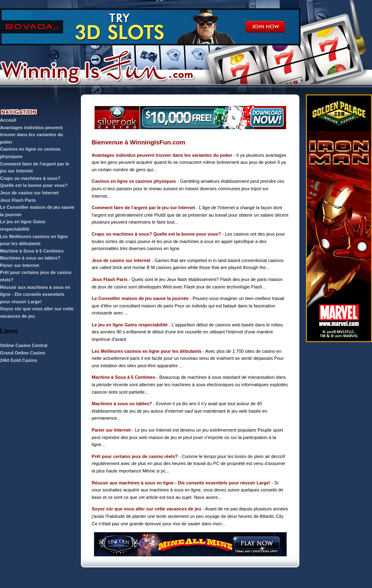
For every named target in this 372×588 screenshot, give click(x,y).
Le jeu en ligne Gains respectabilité (130, 325)
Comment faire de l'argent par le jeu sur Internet (143, 208)
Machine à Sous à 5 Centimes (32, 251)
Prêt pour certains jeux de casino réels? (135, 456)
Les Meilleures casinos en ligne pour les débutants (147, 351)
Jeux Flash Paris (18, 200)
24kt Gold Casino (19, 360)
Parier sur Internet (20, 265)
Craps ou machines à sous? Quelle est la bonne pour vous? (156, 234)
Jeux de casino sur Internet (29, 193)
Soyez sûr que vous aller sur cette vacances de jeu (146, 509)
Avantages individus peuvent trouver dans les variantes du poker (32, 135)
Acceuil (8, 120)
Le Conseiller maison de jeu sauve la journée (140, 298)
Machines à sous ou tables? (30, 258)
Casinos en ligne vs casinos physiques (134, 181)
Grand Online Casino (23, 353)
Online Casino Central (24, 345)
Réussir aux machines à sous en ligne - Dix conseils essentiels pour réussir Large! (35, 294)
